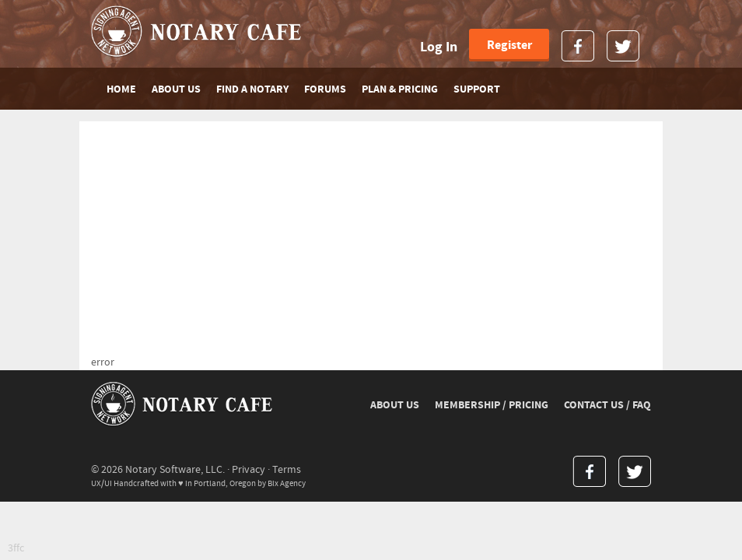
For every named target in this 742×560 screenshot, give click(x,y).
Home (121, 89)
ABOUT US (176, 89)
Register (509, 45)
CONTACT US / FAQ (607, 405)
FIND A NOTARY (252, 89)
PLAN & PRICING (400, 89)
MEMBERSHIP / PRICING (492, 405)
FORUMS (325, 89)
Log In (439, 47)
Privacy (248, 470)
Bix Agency (287, 483)
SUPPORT (477, 89)
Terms (287, 470)
